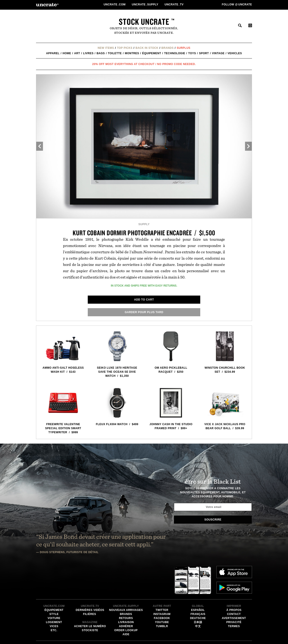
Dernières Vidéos (90, 574)
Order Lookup (126, 595)
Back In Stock (147, 48)
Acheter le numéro (90, 590)
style (54, 578)
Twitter (162, 574)
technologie (175, 53)
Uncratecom (115, 4)
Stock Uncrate (144, 22)
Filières (90, 578)
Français (198, 578)
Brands (167, 48)
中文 (198, 590)
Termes (234, 590)
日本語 (198, 586)
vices (54, 590)
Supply (144, 224)
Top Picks (125, 48)
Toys (192, 53)
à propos (234, 574)
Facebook (162, 582)
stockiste (90, 595)
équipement (152, 53)
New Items (106, 48)
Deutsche (198, 582)
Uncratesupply (146, 4)
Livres (88, 53)
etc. (54, 595)
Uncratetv (174, 4)
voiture (54, 582)
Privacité (234, 586)
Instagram (162, 578)
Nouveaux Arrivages (126, 574)
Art (77, 53)
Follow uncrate (237, 4)
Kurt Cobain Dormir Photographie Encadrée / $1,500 (144, 233)
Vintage (218, 53)
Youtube (162, 586)
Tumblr (162, 590)
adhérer (126, 590)
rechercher (240, 25)
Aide (126, 599)
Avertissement (234, 582)
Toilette (115, 53)
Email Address (161, 631)
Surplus (183, 48)
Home (67, 53)
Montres (132, 53)
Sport (204, 53)
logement (54, 586)
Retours (126, 582)
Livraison (126, 586)
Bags (101, 53)
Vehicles (235, 53)
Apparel (53, 53)
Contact (234, 578)
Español (198, 574)
